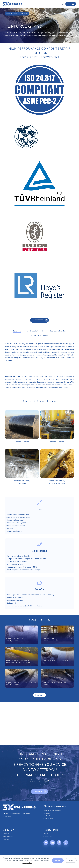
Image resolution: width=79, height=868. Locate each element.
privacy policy (27, 863)
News (46, 834)
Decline (71, 860)
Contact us (48, 836)
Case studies (48, 819)
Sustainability (8, 836)
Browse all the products (52, 810)
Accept (58, 860)
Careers (6, 834)
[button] (71, 4)
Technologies (48, 816)
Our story (7, 839)
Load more (40, 695)
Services (47, 813)
